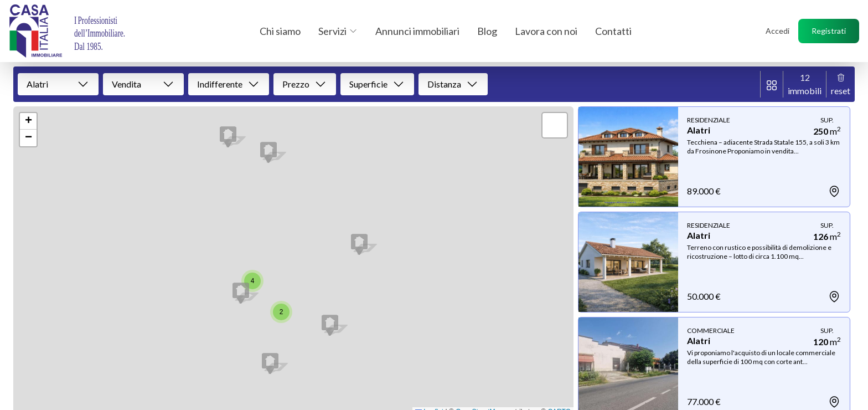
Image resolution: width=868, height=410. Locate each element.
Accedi (777, 31)
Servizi (338, 31)
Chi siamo (280, 31)
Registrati (829, 31)
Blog (487, 31)
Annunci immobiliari (417, 31)
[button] (268, 152)
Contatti (613, 31)
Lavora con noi (546, 31)
